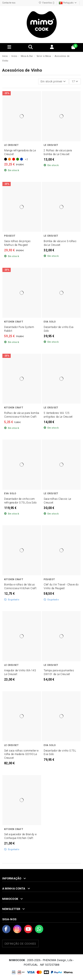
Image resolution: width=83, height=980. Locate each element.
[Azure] (22, 159)
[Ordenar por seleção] (53, 82)
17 (75, 81)
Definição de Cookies (20, 944)
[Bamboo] (18, 159)
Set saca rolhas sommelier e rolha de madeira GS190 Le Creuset (21, 754)
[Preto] (6, 159)
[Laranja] (10, 159)
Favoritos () (47, 3)
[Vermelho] (14, 159)
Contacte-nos (9, 3)
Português (68, 3)
